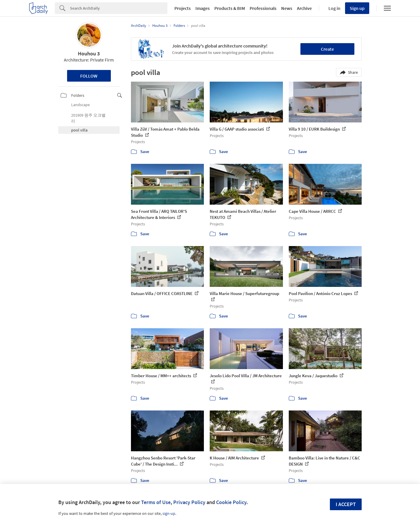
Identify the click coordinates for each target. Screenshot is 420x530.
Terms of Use (156, 502)
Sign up (357, 8)
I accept (346, 504)
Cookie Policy (231, 502)
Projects (183, 8)
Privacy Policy (189, 502)
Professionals (263, 8)
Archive (304, 8)
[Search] (119, 8)
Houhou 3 (89, 53)
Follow (89, 76)
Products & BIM (230, 8)
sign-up (169, 513)
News (287, 8)
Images (203, 8)
